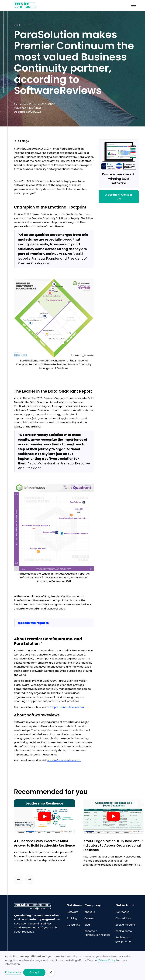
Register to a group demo (123, 939)
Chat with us (123, 918)
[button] (134, 5)
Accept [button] (34, 972)
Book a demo (124, 931)
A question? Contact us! (119, 197)
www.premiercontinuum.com (66, 707)
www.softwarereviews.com (64, 760)
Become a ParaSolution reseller (97, 933)
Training (72, 918)
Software (73, 912)
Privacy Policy (107, 960)
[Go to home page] (38, 906)
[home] (25, 5)
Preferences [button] (13, 972)
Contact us (122, 912)
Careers (90, 918)
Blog (87, 925)
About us (90, 912)
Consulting (74, 925)
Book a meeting (125, 925)
